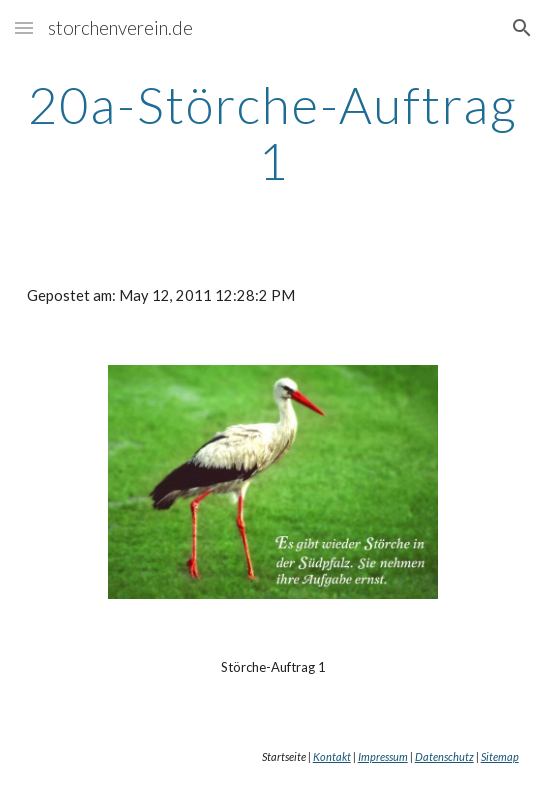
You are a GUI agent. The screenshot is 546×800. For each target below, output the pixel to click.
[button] (24, 27)
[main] (272, 132)
